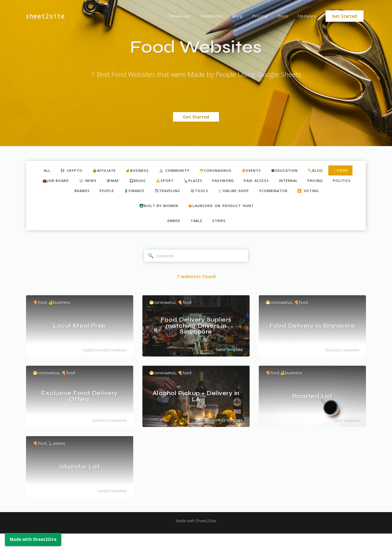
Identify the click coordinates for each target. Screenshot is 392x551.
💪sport (205, 182)
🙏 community (186, 171)
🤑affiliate (107, 171)
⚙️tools (247, 193)
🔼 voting (197, 204)
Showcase (171, 16)
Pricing (256, 16)
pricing (55, 193)
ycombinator (330, 193)
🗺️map (147, 182)
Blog (232, 16)
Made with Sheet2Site (196, 538)
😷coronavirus (232, 171)
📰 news (119, 182)
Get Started (345, 16)
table (197, 236)
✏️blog (344, 171)
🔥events (272, 171)
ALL (43, 171)
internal (342, 182)
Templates (205, 16)
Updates (306, 16)
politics (85, 193)
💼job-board (84, 182)
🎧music (175, 182)
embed (171, 236)
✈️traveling (211, 193)
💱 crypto (70, 171)
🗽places (236, 182)
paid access (306, 182)
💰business (144, 171)
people (143, 193)
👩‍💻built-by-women (154, 220)
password (270, 182)
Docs (280, 16)
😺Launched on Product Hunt (224, 220)
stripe (222, 236)
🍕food (49, 182)
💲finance (174, 193)
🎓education (309, 171)
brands (115, 193)
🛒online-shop (286, 193)
